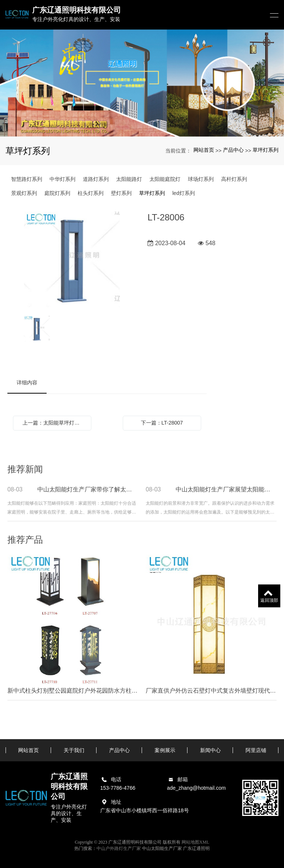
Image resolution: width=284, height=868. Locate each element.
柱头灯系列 (91, 193)
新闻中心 (210, 750)
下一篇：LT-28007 (162, 423)
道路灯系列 (96, 179)
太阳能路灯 (129, 179)
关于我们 (74, 750)
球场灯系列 (201, 179)
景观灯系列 (24, 193)
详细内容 (27, 382)
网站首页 (204, 150)
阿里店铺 (256, 750)
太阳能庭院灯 (165, 179)
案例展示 (165, 750)
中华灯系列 (62, 179)
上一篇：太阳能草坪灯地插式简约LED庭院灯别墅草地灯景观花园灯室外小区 (54, 423)
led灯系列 (184, 193)
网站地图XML (195, 842)
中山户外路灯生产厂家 (119, 848)
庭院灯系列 (57, 193)
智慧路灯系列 (27, 179)
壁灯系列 (121, 193)
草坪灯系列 (266, 150)
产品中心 (233, 150)
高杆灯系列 (234, 179)
